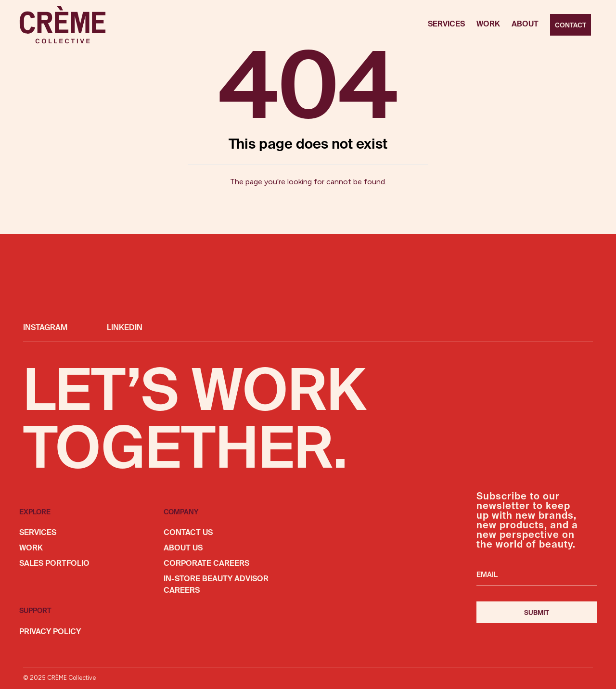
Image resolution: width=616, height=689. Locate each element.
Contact (571, 26)
